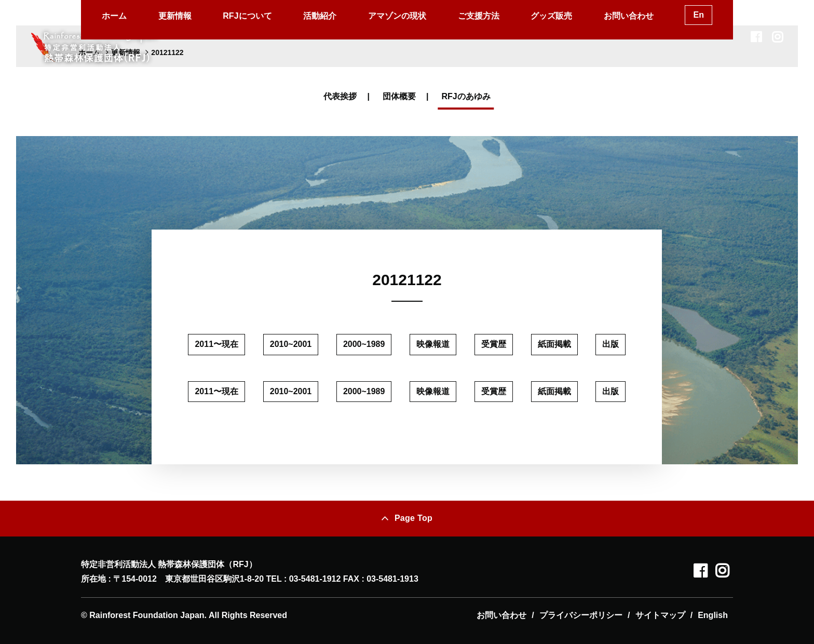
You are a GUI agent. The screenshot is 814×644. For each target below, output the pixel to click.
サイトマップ (660, 615)
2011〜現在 (216, 344)
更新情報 (175, 16)
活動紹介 (320, 16)
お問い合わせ (629, 16)
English (713, 615)
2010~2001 (291, 344)
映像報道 (433, 344)
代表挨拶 (340, 96)
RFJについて (247, 16)
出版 (610, 344)
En (698, 15)
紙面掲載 (554, 344)
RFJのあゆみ (466, 96)
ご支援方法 (479, 16)
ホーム (114, 16)
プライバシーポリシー (581, 615)
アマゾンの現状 (397, 16)
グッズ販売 (551, 16)
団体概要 (399, 96)
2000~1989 (364, 344)
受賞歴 (494, 344)
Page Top (413, 518)
